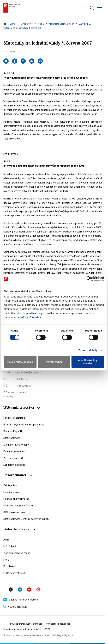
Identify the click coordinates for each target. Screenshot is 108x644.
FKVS (6, 560)
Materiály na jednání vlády (61, 24)
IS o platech (10, 566)
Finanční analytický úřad (16, 499)
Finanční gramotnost (15, 451)
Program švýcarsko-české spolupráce (24, 425)
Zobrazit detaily (88, 350)
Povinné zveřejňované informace (26, 624)
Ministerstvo (27, 24)
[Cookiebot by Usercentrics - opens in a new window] (89, 279)
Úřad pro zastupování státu (18, 506)
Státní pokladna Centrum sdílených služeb (26, 519)
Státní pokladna (12, 438)
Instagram (38, 589)
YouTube (29, 589)
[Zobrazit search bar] (92, 8)
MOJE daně (10, 546)
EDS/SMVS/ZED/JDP (15, 573)
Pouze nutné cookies (20, 362)
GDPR (47, 629)
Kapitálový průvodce (14, 465)
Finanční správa (12, 492)
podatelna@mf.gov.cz (29, 372)
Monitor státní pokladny (16, 445)
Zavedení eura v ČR (14, 458)
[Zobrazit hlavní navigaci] (100, 8)
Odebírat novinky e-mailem (21, 600)
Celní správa (10, 485)
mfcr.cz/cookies (31, 317)
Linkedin (20, 589)
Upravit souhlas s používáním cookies (22, 629)
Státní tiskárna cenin (14, 512)
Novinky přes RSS (15, 607)
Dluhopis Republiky (14, 431)
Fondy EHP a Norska (14, 418)
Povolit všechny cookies (88, 362)
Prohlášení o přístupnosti (58, 624)
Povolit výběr (54, 362)
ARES (7, 540)
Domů (13, 24)
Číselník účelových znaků (17, 553)
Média (41, 24)
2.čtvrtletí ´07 (85, 24)
